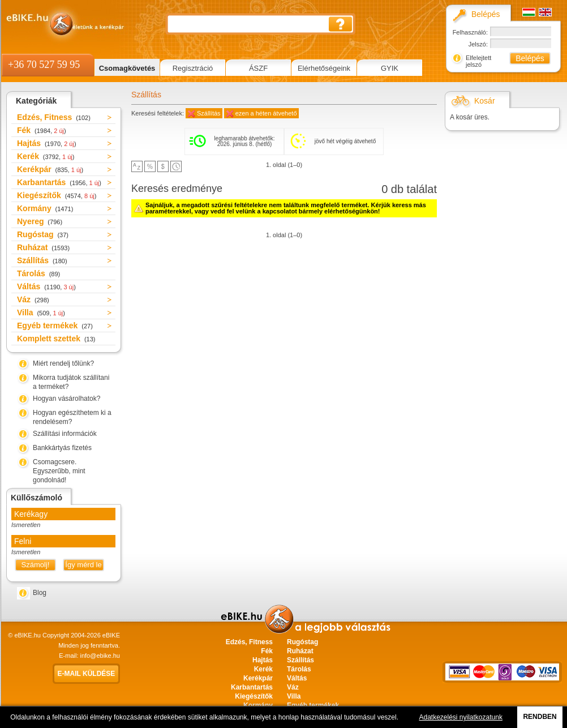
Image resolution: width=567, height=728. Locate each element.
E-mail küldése (87, 674)
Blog (40, 593)
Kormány (45, 208)
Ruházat (43, 247)
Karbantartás (59, 182)
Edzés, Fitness (54, 117)
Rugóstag (43, 234)
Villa (41, 312)
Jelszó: (478, 44)
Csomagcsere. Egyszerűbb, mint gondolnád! (59, 471)
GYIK (390, 68)
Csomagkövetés (127, 68)
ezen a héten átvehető (266, 113)
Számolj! (36, 565)
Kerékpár (50, 169)
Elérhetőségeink (324, 68)
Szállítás (42, 260)
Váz (33, 299)
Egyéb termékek (55, 326)
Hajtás (47, 143)
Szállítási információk (65, 434)
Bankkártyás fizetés (62, 448)
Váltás (46, 286)
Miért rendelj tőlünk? (63, 363)
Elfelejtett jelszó (478, 61)
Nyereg (40, 221)
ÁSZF (258, 68)
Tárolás (38, 273)
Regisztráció (193, 68)
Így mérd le (83, 565)
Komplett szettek (56, 339)
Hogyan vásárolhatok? (66, 399)
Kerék (46, 156)
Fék (42, 130)
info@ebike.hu (100, 656)
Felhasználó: (470, 32)
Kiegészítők (57, 195)
